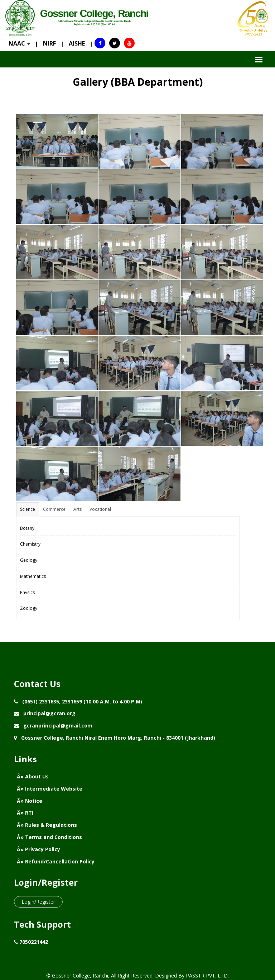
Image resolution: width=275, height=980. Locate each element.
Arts (78, 509)
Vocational (100, 509)
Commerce (54, 509)
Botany (27, 528)
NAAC (19, 43)
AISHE (77, 43)
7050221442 (34, 942)
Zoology (29, 608)
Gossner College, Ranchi (80, 976)
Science (28, 509)
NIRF (49, 43)
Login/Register (38, 902)
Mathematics (33, 576)
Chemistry (30, 544)
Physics (27, 592)
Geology (29, 560)
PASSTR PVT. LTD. (207, 976)
